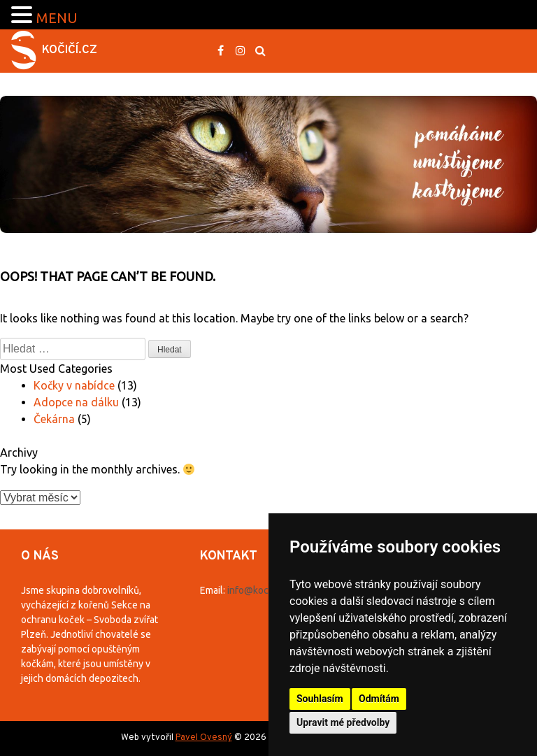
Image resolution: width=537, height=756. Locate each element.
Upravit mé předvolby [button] (343, 722)
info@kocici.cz (259, 590)
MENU (57, 18)
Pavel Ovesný (204, 738)
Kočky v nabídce (74, 385)
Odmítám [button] (379, 699)
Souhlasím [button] (320, 699)
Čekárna (54, 419)
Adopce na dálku (76, 402)
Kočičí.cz (70, 50)
